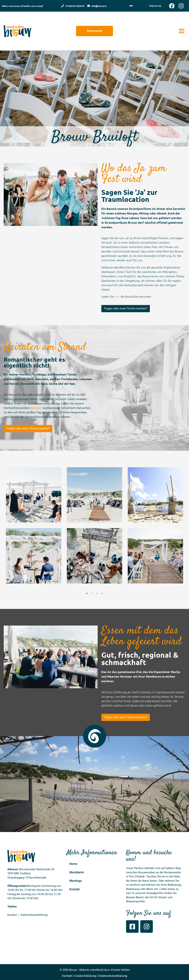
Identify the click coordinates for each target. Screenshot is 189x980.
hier (117, 296)
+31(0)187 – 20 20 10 (31, 907)
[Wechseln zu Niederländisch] (131, 6)
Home (73, 864)
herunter (36, 408)
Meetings (76, 881)
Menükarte (77, 872)
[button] (182, 31)
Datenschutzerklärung (113, 976)
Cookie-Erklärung (85, 976)
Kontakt (74, 889)
